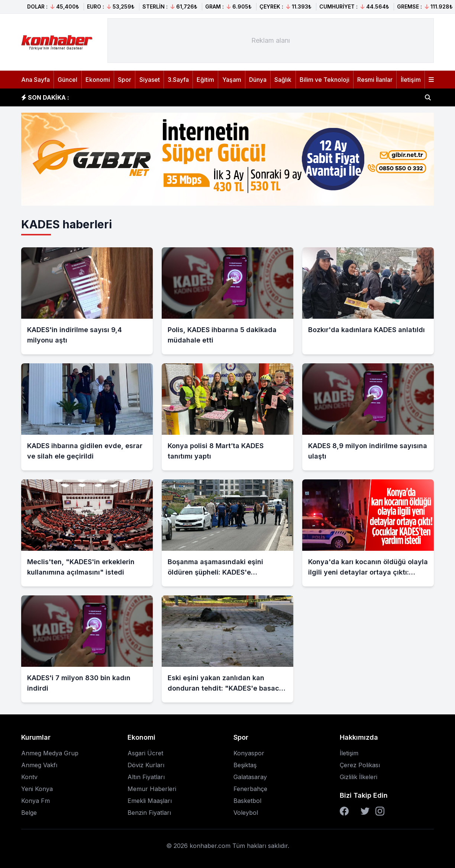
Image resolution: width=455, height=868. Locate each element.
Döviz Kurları (146, 765)
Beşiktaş (245, 765)
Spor (125, 80)
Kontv (29, 777)
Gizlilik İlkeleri (359, 777)
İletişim (411, 80)
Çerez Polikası (360, 765)
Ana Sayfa (36, 80)
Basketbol (247, 801)
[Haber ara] (428, 97)
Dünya (258, 80)
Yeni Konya (37, 789)
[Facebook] (344, 811)
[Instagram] (380, 811)
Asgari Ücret (145, 753)
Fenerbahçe (250, 789)
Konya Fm (36, 801)
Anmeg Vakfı (39, 765)
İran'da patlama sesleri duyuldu (128, 97)
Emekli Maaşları (150, 801)
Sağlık (283, 80)
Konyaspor (249, 753)
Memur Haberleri (152, 789)
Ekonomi (98, 80)
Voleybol (246, 813)
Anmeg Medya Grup (50, 753)
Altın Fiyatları (146, 777)
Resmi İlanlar (375, 80)
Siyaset (150, 80)
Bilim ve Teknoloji (325, 80)
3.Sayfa (178, 80)
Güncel (67, 80)
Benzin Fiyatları (149, 813)
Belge (29, 813)
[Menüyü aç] (431, 80)
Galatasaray (250, 777)
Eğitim (205, 80)
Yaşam (232, 80)
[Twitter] (365, 811)
